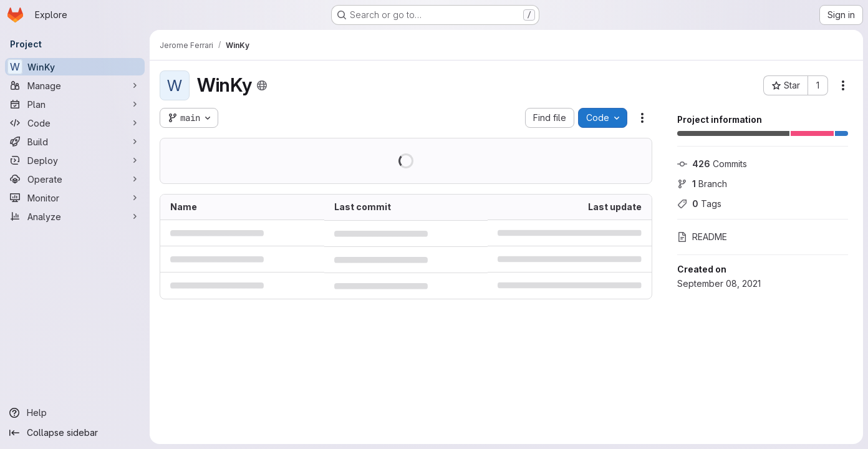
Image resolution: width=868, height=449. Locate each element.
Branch (702, 184)
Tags (699, 204)
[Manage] (75, 85)
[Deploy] (75, 160)
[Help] (75, 413)
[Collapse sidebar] (75, 433)
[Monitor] (75, 198)
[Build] (75, 142)
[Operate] (75, 179)
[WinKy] (75, 67)
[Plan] (75, 104)
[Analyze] (75, 216)
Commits (712, 164)
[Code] (75, 123)
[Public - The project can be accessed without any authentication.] (262, 85)
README (702, 237)
